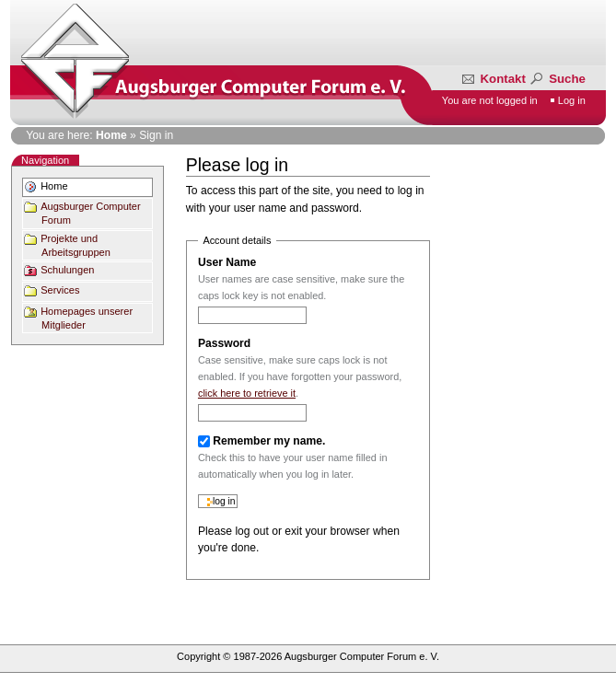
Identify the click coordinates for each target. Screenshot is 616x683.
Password (224, 343)
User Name (227, 262)
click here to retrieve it (247, 393)
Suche (557, 79)
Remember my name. (269, 441)
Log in (572, 100)
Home (111, 135)
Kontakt (495, 79)
